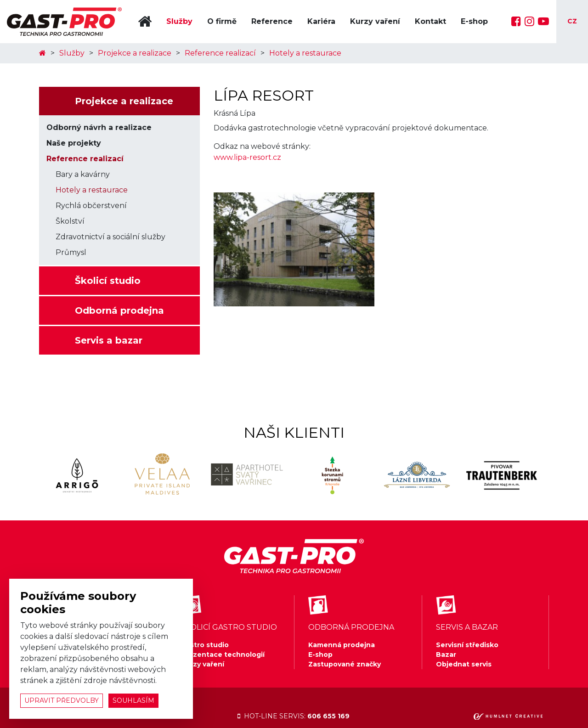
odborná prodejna (351, 627)
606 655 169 (328, 716)
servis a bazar (467, 627)
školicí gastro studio (229, 627)
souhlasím (133, 700)
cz (572, 21)
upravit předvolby (62, 700)
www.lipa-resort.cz (247, 157)
